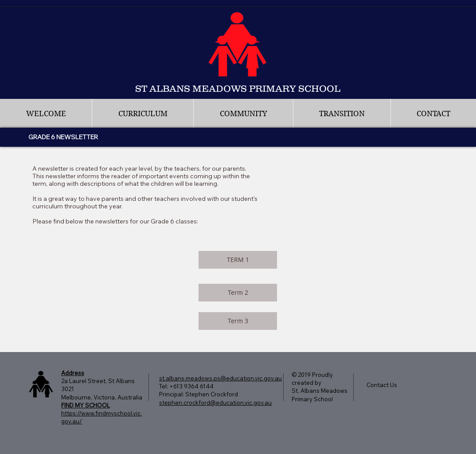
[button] (142, 113)
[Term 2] (238, 293)
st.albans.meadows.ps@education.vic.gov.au (220, 378)
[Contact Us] (386, 385)
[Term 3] (238, 321)
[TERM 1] (238, 260)
